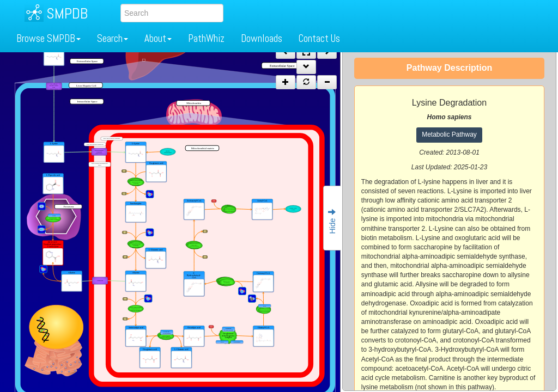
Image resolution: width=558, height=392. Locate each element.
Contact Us (319, 38)
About (158, 38)
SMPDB (67, 13)
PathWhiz (206, 38)
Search (113, 38)
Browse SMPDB (48, 38)
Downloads (262, 38)
